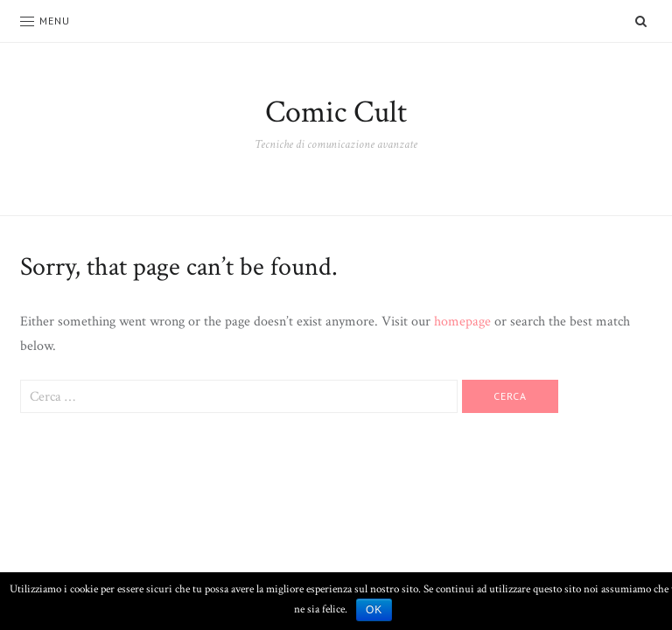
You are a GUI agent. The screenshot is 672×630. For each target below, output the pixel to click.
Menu (45, 21)
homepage (462, 322)
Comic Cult (336, 112)
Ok (374, 610)
